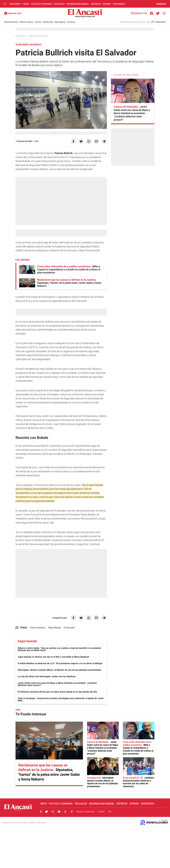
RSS (110, 812)
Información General (78, 4)
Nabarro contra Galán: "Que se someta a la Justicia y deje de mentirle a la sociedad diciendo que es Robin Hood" (59, 649)
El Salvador (69, 628)
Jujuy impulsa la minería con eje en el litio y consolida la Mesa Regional (53, 657)
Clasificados (48, 22)
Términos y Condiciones (85, 812)
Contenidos (119, 4)
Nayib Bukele (55, 628)
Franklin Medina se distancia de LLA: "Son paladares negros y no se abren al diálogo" (60, 663)
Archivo (38, 22)
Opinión (107, 4)
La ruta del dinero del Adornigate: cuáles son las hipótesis (47, 676)
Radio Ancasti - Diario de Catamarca (13, 13)
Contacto (71, 22)
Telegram (72, 812)
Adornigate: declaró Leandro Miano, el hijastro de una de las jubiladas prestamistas (59, 670)
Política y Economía (41, 4)
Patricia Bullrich (38, 628)
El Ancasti (21, 36)
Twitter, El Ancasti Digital (47, 812)
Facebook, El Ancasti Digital (41, 812)
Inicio (26, 4)
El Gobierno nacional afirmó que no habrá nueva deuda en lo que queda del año (57, 692)
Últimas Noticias (11, 22)
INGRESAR (161, 4)
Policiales (59, 4)
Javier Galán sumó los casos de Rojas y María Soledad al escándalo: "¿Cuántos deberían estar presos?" (57, 684)
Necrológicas (60, 22)
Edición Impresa (26, 22)
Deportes (96, 4)
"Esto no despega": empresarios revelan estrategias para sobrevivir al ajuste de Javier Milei (61, 699)
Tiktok (65, 812)
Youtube (59, 812)
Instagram (53, 812)
